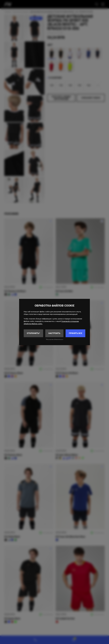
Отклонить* (33, 333)
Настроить (54, 333)
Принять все (76, 333)
